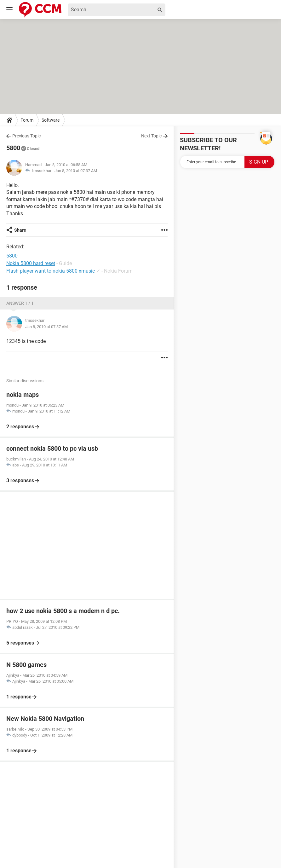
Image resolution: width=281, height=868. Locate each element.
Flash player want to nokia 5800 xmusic (51, 271)
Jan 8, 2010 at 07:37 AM (76, 171)
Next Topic (151, 136)
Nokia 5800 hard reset (31, 263)
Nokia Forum (118, 271)
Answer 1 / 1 (20, 303)
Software (51, 120)
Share (20, 230)
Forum (27, 120)
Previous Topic (26, 136)
